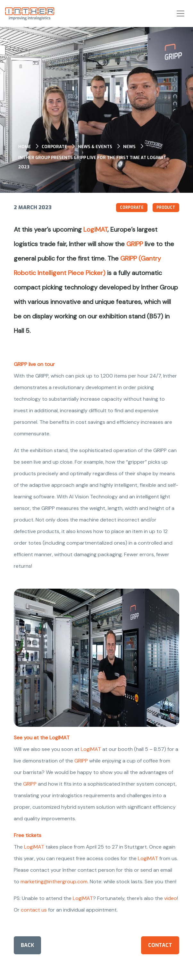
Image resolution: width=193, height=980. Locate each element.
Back (27, 945)
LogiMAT (95, 229)
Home (25, 147)
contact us (34, 910)
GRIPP (135, 244)
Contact (160, 945)
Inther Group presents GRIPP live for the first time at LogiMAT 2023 (92, 162)
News (129, 147)
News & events (95, 147)
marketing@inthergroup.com (54, 882)
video (171, 898)
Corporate (54, 147)
